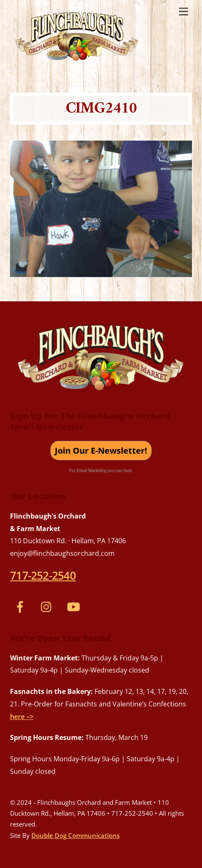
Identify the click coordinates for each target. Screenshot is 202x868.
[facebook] (22, 606)
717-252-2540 (43, 575)
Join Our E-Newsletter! (101, 451)
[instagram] (48, 606)
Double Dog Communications (75, 835)
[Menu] (184, 11)
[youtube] (75, 606)
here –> (22, 716)
